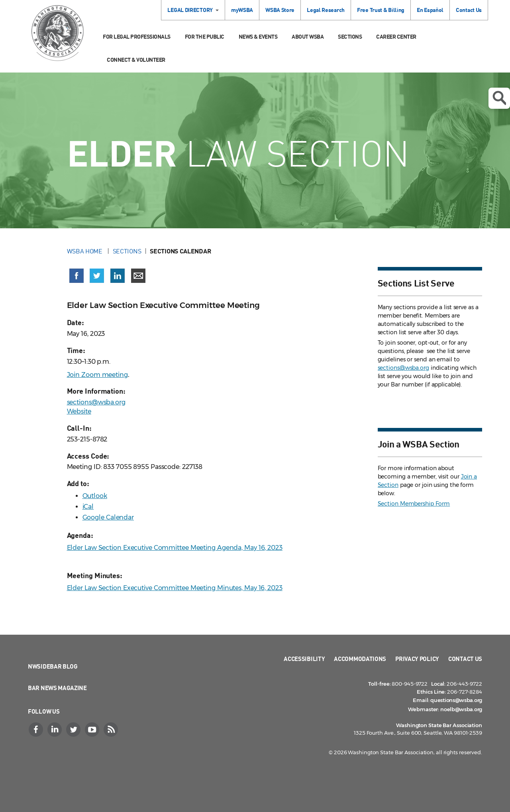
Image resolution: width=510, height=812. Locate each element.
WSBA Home (85, 251)
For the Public (205, 36)
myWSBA (242, 10)
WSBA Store (280, 10)
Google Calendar (108, 517)
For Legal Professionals (137, 36)
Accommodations (360, 659)
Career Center (396, 36)
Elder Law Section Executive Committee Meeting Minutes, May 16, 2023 (175, 588)
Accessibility (304, 659)
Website (79, 411)
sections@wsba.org (96, 402)
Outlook (95, 496)
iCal (88, 507)
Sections (350, 36)
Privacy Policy (417, 659)
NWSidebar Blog (53, 666)
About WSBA (308, 36)
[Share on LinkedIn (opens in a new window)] (118, 276)
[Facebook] (37, 730)
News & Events (258, 36)
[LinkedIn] (55, 730)
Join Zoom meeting (97, 375)
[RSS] (112, 730)
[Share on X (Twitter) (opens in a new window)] (97, 276)
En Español (430, 10)
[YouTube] (93, 730)
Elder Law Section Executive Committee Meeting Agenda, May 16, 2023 (175, 548)
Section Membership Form (414, 504)
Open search (499, 98)
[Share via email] (138, 276)
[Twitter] (74, 730)
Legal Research (326, 10)
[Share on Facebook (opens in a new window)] (76, 276)
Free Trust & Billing (381, 10)
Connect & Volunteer (136, 60)
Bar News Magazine (57, 688)
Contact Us (469, 10)
